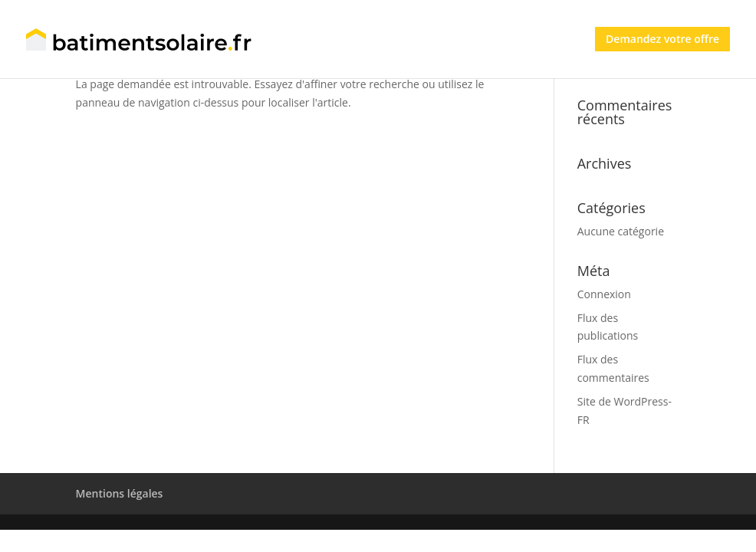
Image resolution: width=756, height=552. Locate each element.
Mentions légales (120, 493)
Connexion (604, 294)
